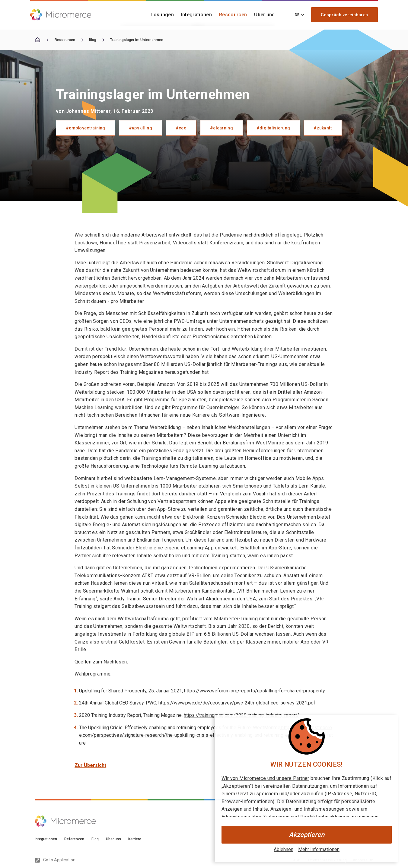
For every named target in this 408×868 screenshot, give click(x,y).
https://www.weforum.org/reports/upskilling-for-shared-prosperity (255, 691)
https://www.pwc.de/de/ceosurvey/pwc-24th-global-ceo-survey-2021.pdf (237, 703)
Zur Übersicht (90, 765)
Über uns (265, 15)
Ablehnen (284, 849)
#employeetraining (86, 128)
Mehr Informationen (319, 849)
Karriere (135, 839)
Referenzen (74, 839)
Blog (93, 40)
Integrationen (196, 15)
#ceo (181, 128)
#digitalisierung (273, 128)
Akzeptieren (307, 835)
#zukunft (323, 128)
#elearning (222, 128)
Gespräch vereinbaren (344, 15)
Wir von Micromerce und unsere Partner (265, 778)
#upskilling (140, 128)
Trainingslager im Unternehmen (137, 40)
